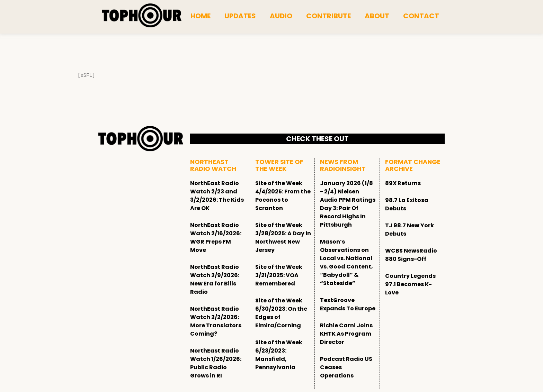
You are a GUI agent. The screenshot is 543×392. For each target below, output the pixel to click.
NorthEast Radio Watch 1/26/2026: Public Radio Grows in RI (216, 363)
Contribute (328, 16)
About (377, 16)
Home (201, 16)
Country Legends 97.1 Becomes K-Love (410, 284)
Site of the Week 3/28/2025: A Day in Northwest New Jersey (283, 238)
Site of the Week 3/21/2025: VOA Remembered (279, 275)
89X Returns (403, 183)
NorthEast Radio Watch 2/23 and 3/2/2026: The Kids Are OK (217, 196)
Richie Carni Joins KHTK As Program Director (346, 334)
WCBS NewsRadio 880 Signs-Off (411, 255)
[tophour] (142, 16)
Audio (281, 16)
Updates (240, 16)
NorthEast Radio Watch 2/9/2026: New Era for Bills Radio (215, 279)
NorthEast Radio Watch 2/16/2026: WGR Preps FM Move (216, 238)
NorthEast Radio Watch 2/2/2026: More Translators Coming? (216, 321)
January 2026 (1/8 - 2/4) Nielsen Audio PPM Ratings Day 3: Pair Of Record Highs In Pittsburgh (348, 204)
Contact (421, 16)
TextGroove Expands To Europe (348, 304)
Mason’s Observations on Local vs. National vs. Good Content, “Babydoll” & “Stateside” (346, 262)
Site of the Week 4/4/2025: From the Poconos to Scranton (283, 196)
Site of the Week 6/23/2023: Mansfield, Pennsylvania (279, 355)
